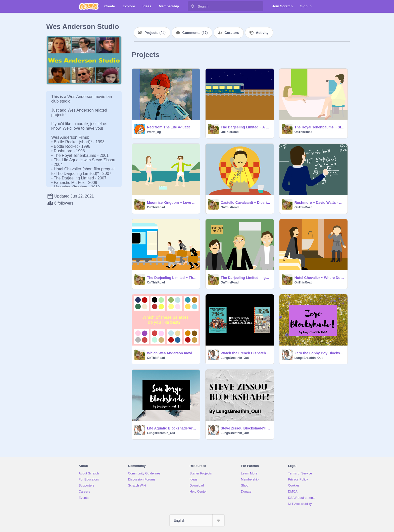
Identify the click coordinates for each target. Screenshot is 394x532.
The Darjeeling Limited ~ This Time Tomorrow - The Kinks (172, 278)
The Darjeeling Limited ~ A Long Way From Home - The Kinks (246, 127)
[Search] (193, 6)
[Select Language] (197, 520)
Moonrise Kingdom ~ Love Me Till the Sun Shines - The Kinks (172, 203)
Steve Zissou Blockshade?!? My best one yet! (246, 428)
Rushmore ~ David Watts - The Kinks (319, 203)
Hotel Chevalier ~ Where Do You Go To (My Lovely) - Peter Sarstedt (319, 278)
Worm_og (154, 132)
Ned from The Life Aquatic (169, 127)
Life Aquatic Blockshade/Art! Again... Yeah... (172, 428)
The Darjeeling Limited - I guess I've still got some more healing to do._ (246, 278)
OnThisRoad (230, 132)
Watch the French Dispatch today (246, 353)
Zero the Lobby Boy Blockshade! (319, 353)
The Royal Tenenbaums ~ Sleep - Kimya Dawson (319, 127)
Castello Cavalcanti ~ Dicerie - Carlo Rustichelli (246, 203)
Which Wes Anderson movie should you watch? (172, 353)
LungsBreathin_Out (235, 358)
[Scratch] (89, 6)
